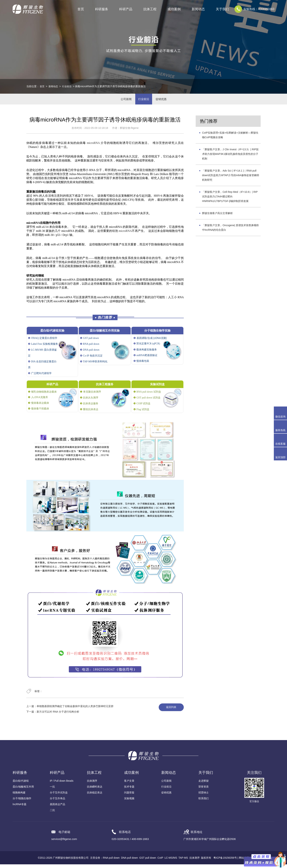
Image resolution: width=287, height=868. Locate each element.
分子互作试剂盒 (59, 796)
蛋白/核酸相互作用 (23, 790)
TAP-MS (183, 861)
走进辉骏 (204, 784)
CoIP (160, 861)
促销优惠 (164, 101)
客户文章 (129, 784)
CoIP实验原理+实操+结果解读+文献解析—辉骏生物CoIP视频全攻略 (230, 139)
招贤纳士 (204, 796)
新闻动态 (54, 86)
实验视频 (129, 802)
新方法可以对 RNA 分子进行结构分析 (58, 715)
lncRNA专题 (19, 808)
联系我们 (204, 802)
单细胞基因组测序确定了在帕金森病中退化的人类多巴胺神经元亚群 (75, 710)
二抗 (52, 814)
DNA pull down (129, 861)
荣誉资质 (204, 790)
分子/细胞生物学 (22, 802)
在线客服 (280, 444)
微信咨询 (280, 417)
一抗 (52, 790)
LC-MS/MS (171, 861)
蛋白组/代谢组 (21, 784)
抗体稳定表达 (95, 796)
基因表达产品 (57, 808)
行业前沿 (68, 86)
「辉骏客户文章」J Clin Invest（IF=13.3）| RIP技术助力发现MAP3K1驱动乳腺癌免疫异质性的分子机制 (230, 158)
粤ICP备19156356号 (225, 861)
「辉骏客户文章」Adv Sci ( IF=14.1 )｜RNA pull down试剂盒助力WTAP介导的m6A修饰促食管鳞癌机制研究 (231, 179)
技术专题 (129, 790)
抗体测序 (92, 784)
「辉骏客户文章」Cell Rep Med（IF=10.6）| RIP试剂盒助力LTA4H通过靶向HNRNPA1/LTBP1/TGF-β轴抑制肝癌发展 (230, 200)
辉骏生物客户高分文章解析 (217, 217)
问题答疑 (129, 796)
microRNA (93, 147)
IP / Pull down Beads (62, 784)
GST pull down (148, 861)
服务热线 (281, 427)
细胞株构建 (19, 796)
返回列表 (170, 711)
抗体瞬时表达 (95, 790)
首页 (81, 9)
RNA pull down (111, 861)
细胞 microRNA (122, 235)
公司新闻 (123, 101)
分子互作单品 (57, 802)
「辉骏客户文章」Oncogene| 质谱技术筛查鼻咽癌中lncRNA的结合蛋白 (230, 231)
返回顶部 (280, 457)
